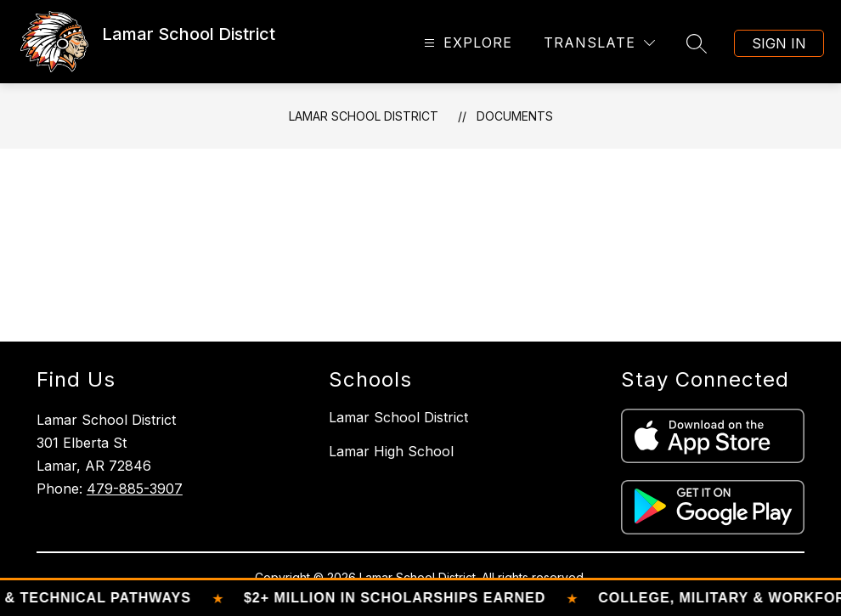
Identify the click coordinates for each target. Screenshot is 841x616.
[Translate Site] (599, 43)
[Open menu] (466, 43)
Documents (515, 116)
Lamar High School (391, 451)
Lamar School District (364, 116)
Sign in (779, 43)
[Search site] (697, 43)
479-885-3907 (135, 489)
